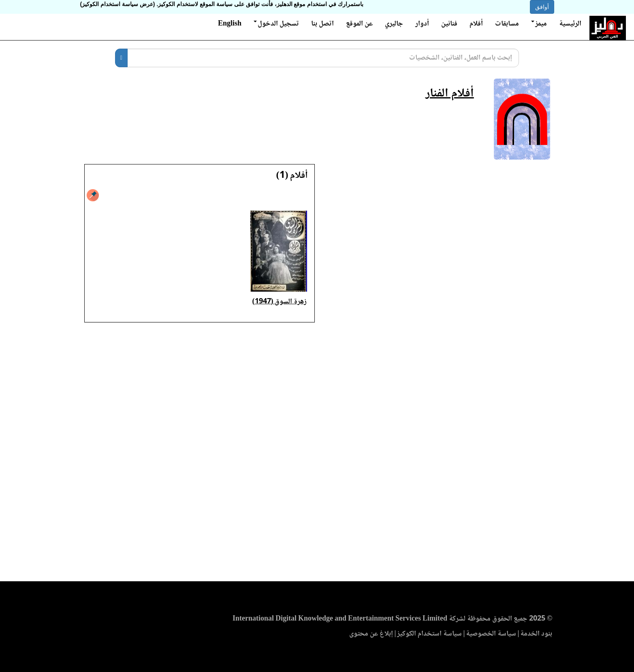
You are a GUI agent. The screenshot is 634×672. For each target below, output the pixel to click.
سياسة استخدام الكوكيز (429, 634)
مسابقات (507, 24)
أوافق (542, 7)
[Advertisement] (317, 454)
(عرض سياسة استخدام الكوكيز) (118, 4)
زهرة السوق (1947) (280, 302)
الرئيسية (570, 24)
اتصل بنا (322, 24)
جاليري (394, 24)
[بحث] (121, 58)
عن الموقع (359, 24)
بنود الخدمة (536, 634)
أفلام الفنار (450, 94)
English (230, 24)
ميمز (539, 24)
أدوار (422, 24)
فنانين (449, 24)
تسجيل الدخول (276, 24)
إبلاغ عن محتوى (371, 634)
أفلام (476, 24)
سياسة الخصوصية (491, 634)
